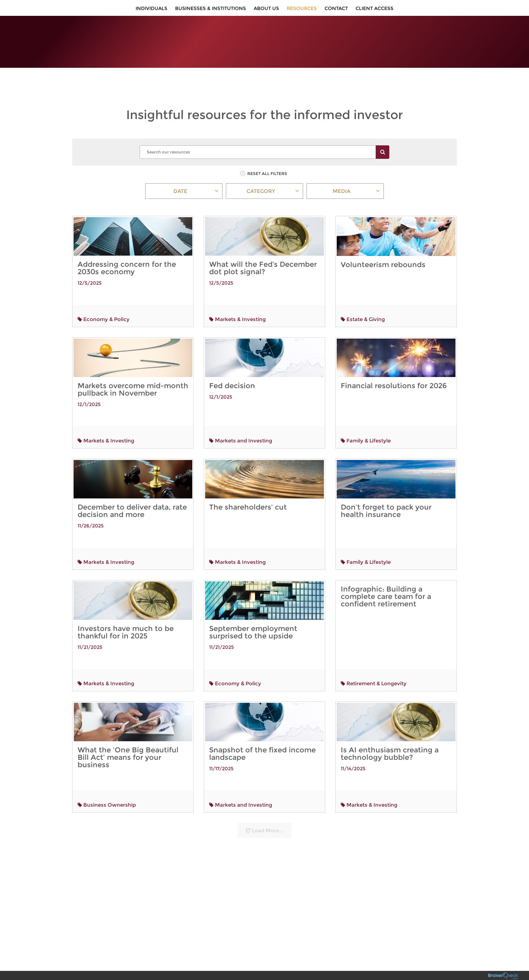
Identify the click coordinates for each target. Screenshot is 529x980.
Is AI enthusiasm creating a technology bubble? (391, 738)
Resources (302, 10)
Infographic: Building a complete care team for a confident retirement (386, 580)
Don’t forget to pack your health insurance (386, 495)
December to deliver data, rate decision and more (132, 495)
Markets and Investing (241, 424)
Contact (336, 10)
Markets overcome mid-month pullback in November (133, 373)
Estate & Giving (363, 303)
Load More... (264, 815)
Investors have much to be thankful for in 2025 (126, 616)
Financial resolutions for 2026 (394, 369)
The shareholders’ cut (248, 491)
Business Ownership (107, 789)
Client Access (374, 10)
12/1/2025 (89, 388)
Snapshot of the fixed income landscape (262, 738)
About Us (266, 10)
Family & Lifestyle (366, 424)
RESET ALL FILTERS (263, 157)
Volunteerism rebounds (383, 249)
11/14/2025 (359, 751)
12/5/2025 (90, 267)
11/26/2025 (91, 510)
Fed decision (232, 369)
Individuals (151, 10)
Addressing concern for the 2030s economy (127, 252)
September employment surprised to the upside (253, 616)
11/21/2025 (90, 631)
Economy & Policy (104, 303)
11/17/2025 (221, 752)
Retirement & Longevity (374, 667)
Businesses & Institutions (211, 10)
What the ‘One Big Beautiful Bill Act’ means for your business (128, 741)
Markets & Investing (238, 303)
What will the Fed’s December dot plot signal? (263, 252)
